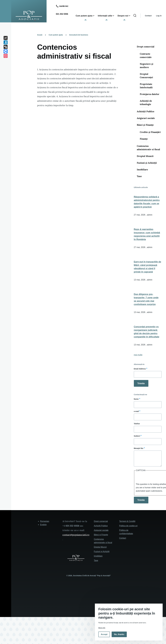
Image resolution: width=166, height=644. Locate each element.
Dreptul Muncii (145, 156)
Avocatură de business (79, 35)
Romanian (45, 521)
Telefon (137, 424)
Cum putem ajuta (56, 35)
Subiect (137, 436)
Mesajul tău (139, 448)
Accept (104, 634)
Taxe (139, 176)
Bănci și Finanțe (145, 125)
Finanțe (144, 139)
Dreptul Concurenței (146, 76)
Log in (159, 16)
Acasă (40, 35)
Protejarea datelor (150, 94)
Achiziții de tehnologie (146, 103)
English (43, 525)
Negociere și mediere (147, 66)
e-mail (136, 411)
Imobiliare (142, 170)
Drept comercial (146, 47)
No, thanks (119, 634)
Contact (148, 16)
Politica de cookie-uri (128, 526)
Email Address (140, 369)
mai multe (138, 355)
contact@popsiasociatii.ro (76, 535)
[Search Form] (135, 16)
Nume (136, 399)
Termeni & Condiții (127, 521)
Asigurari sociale (146, 118)
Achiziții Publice (146, 111)
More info (102, 628)
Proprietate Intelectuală (146, 86)
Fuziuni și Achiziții (147, 163)
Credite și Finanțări (150, 132)
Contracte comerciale (146, 55)
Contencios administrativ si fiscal (148, 148)
